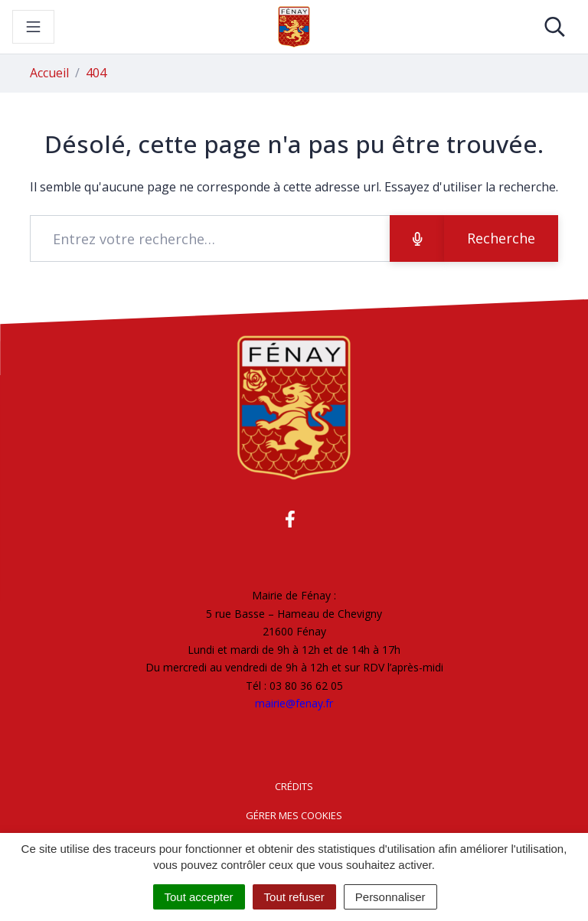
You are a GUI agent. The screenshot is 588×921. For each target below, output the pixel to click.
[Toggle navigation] (33, 27)
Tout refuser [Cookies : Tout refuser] (294, 897)
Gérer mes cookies (294, 815)
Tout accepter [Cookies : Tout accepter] (199, 897)
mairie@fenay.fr (294, 703)
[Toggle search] (555, 27)
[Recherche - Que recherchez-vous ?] (210, 238)
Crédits (294, 786)
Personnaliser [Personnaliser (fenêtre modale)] (390, 897)
